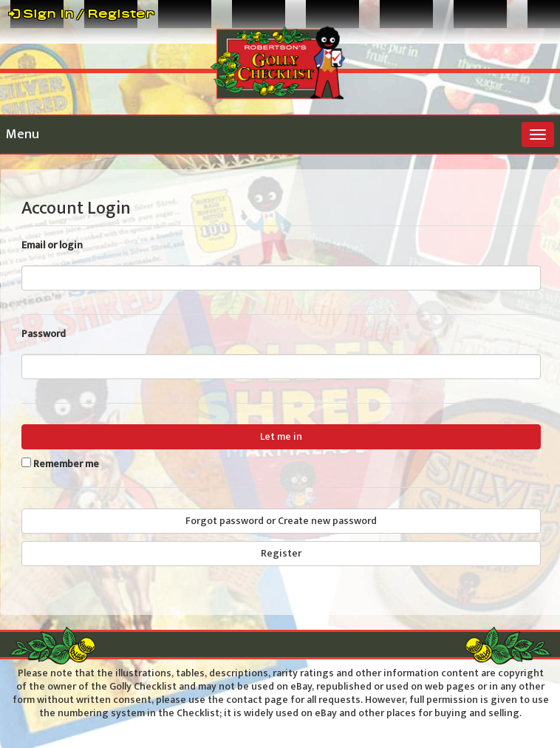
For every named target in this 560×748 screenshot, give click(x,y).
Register (281, 553)
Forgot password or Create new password (281, 521)
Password (44, 334)
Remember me (66, 464)
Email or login (52, 245)
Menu (23, 135)
